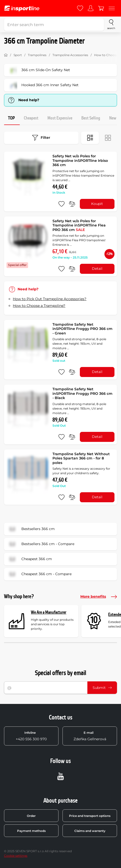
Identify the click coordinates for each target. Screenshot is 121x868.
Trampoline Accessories (70, 55)
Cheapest (31, 118)
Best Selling (91, 118)
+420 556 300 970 (31, 736)
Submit (102, 688)
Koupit (97, 204)
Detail (97, 269)
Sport (18, 55)
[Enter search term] (54, 25)
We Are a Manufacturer (49, 612)
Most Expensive (60, 118)
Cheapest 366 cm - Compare (39, 574)
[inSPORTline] (22, 8)
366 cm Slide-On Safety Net (39, 70)
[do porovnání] (72, 204)
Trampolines (37, 55)
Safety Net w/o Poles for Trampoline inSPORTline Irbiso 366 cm (80, 160)
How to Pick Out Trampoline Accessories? (50, 299)
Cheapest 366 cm (30, 559)
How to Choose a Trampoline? (39, 306)
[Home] (6, 55)
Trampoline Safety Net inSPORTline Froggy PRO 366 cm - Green (82, 329)
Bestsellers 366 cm (31, 529)
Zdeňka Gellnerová (90, 736)
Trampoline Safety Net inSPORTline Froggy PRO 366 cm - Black (82, 393)
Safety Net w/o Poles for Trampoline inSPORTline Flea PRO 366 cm (79, 225)
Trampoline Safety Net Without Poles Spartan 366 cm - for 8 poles (81, 458)
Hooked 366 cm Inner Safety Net (43, 85)
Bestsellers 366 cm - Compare (41, 544)
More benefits (99, 597)
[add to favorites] (62, 204)
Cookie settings (16, 856)
